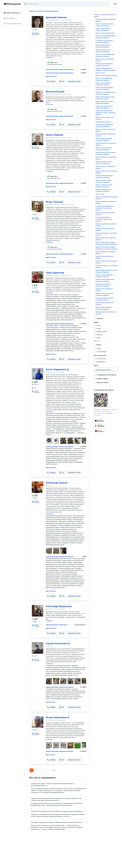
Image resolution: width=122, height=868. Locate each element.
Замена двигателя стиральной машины (106, 144)
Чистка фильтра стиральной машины (105, 214)
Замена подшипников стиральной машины (103, 29)
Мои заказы (9, 18)
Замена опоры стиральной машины (104, 257)
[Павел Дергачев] (38, 277)
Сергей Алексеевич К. (58, 643)
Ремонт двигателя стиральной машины (106, 158)
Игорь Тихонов (54, 202)
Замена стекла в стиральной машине (105, 167)
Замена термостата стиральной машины (106, 262)
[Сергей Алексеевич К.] (38, 648)
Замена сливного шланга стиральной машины (104, 186)
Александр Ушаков (57, 483)
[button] (51, 81)
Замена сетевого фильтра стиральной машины (104, 177)
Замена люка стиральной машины (104, 290)
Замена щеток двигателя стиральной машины (104, 149)
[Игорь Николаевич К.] (38, 722)
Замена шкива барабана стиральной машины (104, 308)
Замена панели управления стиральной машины (105, 280)
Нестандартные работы (103, 122)
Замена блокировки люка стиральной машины (104, 107)
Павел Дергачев (55, 273)
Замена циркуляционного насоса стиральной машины (107, 271)
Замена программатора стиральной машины (103, 190)
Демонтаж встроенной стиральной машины (103, 285)
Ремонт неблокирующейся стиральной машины (104, 88)
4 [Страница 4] (44, 770)
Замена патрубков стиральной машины (106, 225)
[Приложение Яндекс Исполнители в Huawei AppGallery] (100, 431)
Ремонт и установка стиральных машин (105, 15)
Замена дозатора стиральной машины (60, 69)
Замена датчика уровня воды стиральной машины (105, 153)
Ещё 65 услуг (50, 702)
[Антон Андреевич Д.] (38, 374)
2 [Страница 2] (36, 770)
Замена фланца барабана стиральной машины (104, 126)
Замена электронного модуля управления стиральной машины (107, 248)
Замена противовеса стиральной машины (107, 198)
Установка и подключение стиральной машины (104, 41)
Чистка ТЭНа (100, 194)
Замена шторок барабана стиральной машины (104, 276)
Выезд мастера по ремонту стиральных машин (105, 299)
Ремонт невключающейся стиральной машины (104, 65)
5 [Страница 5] (48, 770)
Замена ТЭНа (100, 73)
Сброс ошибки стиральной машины (104, 304)
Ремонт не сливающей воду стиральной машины (105, 55)
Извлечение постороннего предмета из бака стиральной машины (105, 113)
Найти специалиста (12, 13)
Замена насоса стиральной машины (105, 60)
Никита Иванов (54, 135)
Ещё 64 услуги (51, 120)
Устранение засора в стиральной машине (107, 266)
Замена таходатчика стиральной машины (106, 172)
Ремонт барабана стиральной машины (105, 253)
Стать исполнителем (12, 24)
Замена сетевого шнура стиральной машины (103, 181)
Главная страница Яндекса (5, 4)
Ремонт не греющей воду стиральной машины (104, 79)
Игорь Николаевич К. (58, 717)
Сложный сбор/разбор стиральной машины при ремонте (104, 219)
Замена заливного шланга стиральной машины (104, 294)
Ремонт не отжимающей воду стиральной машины (105, 93)
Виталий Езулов (55, 92)
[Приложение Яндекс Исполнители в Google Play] (100, 426)
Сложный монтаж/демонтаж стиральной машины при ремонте (105, 208)
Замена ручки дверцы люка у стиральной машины (105, 98)
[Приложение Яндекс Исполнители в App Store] (100, 421)
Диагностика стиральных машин (106, 76)
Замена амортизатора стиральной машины (103, 46)
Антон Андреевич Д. (57, 369)
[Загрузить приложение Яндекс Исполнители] (106, 400)
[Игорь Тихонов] (38, 206)
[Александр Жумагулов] (38, 611)
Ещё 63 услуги (51, 467)
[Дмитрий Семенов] (38, 22)
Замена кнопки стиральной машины (105, 118)
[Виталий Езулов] (38, 96)
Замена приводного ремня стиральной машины (104, 102)
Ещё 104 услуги (51, 76)
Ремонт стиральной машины (105, 33)
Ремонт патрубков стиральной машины (106, 202)
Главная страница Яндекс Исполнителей (12, 4)
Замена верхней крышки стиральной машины (104, 139)
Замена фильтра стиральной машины (105, 135)
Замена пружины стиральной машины (105, 130)
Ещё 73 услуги (51, 591)
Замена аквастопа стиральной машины (106, 239)
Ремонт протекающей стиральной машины (103, 84)
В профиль (49, 58)
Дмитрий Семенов (56, 17)
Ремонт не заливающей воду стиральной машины (105, 37)
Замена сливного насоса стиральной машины (104, 163)
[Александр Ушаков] (38, 487)
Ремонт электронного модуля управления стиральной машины (107, 243)
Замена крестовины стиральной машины (106, 234)
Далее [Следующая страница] (54, 770)
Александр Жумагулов (59, 606)
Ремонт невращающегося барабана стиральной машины (106, 69)
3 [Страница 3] (40, 770)
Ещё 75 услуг (50, 755)
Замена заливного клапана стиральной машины (105, 25)
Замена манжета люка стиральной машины (103, 51)
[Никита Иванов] (38, 139)
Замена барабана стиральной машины (106, 313)
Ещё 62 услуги (51, 354)
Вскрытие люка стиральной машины (105, 229)
